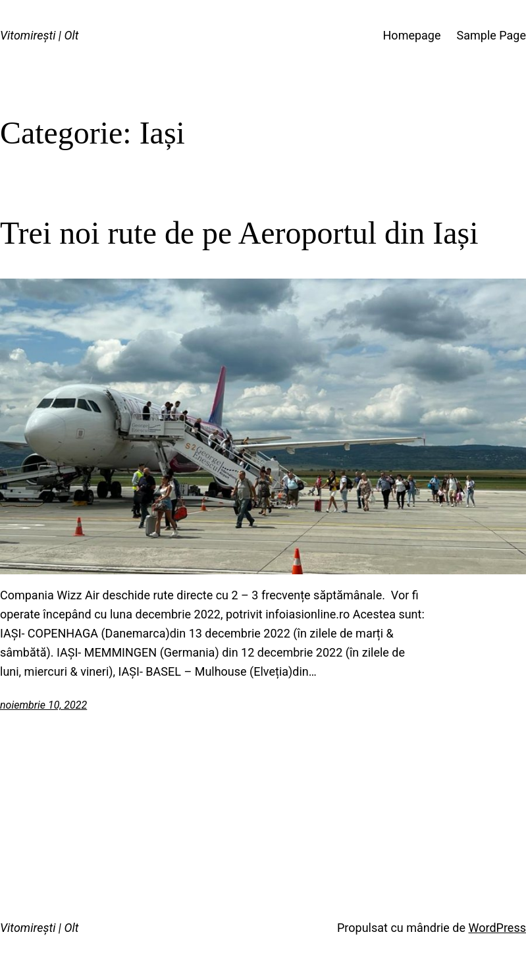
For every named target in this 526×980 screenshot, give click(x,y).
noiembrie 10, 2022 (43, 705)
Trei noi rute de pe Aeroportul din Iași (239, 233)
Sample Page (491, 35)
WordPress (497, 928)
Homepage (412, 35)
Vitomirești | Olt (39, 35)
